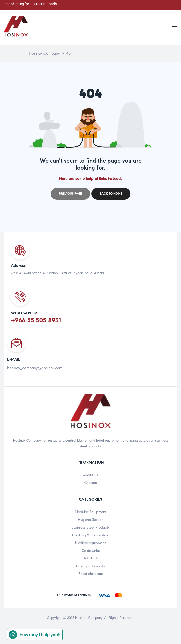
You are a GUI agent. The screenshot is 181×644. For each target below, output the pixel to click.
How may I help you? (34, 635)
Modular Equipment (91, 512)
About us (90, 475)
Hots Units (91, 558)
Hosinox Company (89, 618)
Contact (91, 483)
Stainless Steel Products (91, 527)
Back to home (111, 194)
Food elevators (91, 574)
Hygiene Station (91, 520)
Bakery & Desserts (90, 566)
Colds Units (91, 551)
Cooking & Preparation (91, 535)
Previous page (70, 194)
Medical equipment (90, 543)
